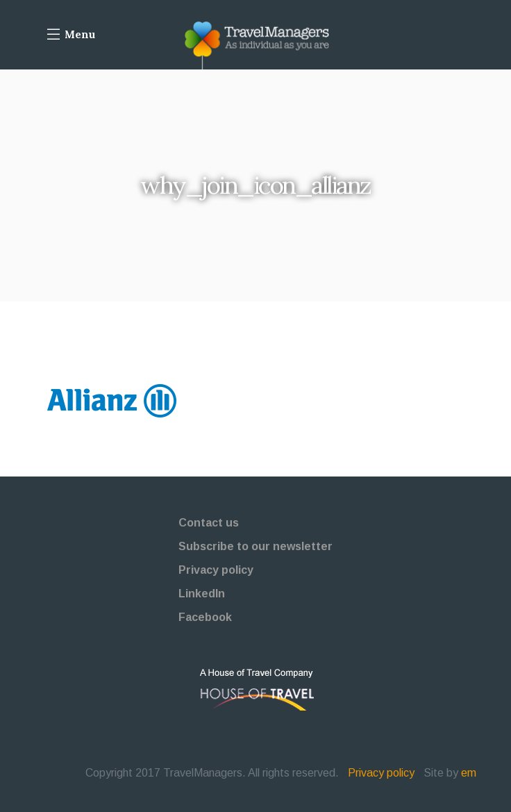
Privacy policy (216, 570)
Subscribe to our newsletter (255, 546)
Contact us (209, 523)
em (469, 773)
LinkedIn (202, 594)
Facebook (205, 617)
